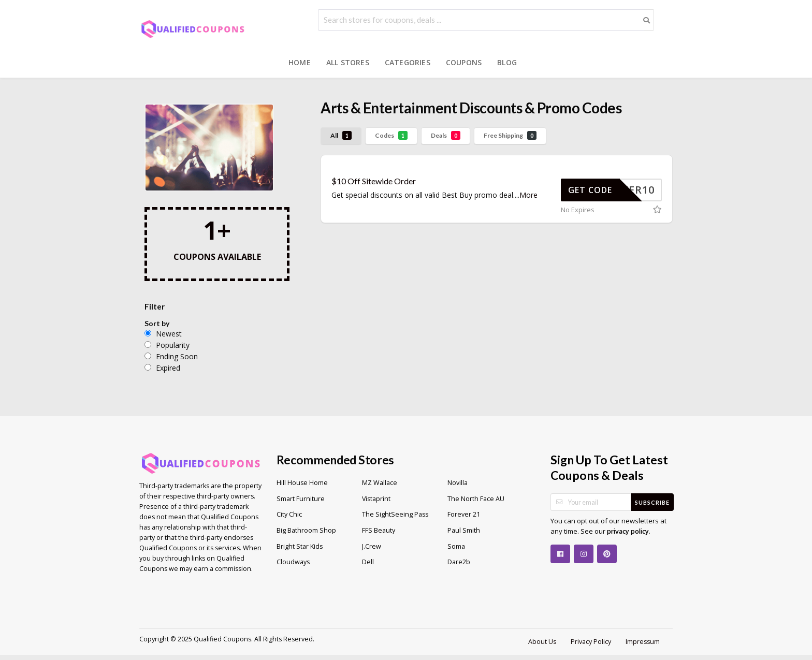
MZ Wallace (380, 483)
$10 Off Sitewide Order (374, 181)
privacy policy (628, 531)
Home (300, 62)
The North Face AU (476, 499)
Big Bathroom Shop (306, 530)
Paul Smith (464, 530)
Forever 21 (464, 514)
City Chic (289, 514)
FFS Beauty (379, 530)
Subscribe (652, 502)
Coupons (464, 62)
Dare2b (459, 562)
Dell (368, 562)
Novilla (458, 483)
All (341, 135)
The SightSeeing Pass (395, 514)
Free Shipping (510, 135)
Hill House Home (302, 483)
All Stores (348, 62)
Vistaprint (376, 499)
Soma (456, 546)
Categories (408, 62)
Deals (446, 135)
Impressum (643, 642)
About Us (542, 642)
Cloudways (293, 562)
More (528, 195)
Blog (507, 62)
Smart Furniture (301, 499)
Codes (391, 135)
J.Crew (372, 546)
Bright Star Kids (300, 546)
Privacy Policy (591, 642)
